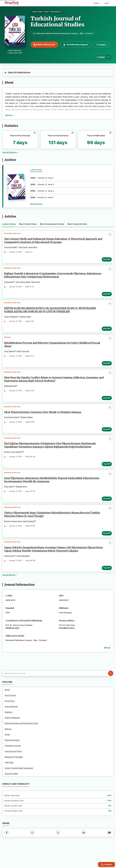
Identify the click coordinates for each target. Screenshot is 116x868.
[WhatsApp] (32, 853)
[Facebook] (7, 853)
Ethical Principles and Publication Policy (21, 744)
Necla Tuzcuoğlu (24, 359)
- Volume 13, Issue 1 (42, 178)
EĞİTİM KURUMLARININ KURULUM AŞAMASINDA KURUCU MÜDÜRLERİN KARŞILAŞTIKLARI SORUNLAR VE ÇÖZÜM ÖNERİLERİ (51, 315)
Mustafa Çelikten (28, 429)
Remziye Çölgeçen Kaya (14, 539)
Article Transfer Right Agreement (19, 789)
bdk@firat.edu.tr (13, 649)
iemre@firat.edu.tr (67, 649)
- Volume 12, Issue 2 (42, 191)
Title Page (9, 783)
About (7, 711)
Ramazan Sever (22, 502)
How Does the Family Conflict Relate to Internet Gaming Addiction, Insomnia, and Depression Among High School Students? (55, 389)
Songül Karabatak (24, 576)
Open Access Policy (13, 772)
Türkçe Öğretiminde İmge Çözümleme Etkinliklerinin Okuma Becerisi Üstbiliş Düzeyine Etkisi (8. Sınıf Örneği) (53, 532)
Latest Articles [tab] (9, 224)
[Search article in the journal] (58, 694)
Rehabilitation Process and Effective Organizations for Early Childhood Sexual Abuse (53, 352)
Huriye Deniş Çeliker (24, 285)
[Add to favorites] (110, 234)
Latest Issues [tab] (36, 170)
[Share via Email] (109, 853)
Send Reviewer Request (76, 45)
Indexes (8, 750)
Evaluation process (13, 766)
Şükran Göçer (10, 576)
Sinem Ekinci (34, 248)
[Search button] (111, 694)
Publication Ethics (12, 761)
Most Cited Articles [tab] (28, 224)
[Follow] (101, 57)
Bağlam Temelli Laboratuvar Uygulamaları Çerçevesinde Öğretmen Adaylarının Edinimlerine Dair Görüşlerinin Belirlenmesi (54, 278)
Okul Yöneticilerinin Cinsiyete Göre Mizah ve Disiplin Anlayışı (44, 424)
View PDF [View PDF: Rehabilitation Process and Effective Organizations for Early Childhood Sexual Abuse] (106, 371)
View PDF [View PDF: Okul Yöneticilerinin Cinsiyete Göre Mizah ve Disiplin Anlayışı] (106, 441)
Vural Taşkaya (10, 359)
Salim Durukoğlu (30, 539)
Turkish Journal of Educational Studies (57, 21)
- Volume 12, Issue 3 (42, 184)
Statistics (8, 733)
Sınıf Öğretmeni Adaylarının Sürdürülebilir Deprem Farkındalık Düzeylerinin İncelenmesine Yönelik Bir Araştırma (53, 495)
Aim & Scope (10, 716)
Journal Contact (11, 794)
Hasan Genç (37, 285)
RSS (108, 669)
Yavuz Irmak (24, 248)
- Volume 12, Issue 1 (42, 197)
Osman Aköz (10, 285)
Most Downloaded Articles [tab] (52, 224)
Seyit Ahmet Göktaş (12, 429)
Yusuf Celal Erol (18, 466)
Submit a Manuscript (44, 45)
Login (107, 3)
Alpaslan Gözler (26, 322)
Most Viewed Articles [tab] (77, 224)
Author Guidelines (12, 739)
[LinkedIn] (84, 853)
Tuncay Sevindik (11, 248)
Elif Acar (8, 466)
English (97, 3)
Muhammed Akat (11, 395)
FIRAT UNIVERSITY (53, 12)
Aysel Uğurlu (10, 502)
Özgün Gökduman (12, 322)
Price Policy (10, 722)
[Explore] (101, 45)
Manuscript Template (14, 778)
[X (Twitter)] (58, 853)
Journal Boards (11, 727)
